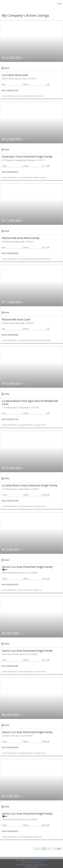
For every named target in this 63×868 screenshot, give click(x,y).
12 (54, 849)
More (60, 4)
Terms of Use (26, 862)
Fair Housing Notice (40, 865)
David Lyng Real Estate (40, 860)
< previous (38, 849)
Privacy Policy (37, 862)
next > (59, 849)
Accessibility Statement (24, 865)
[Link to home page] (2, 4)
